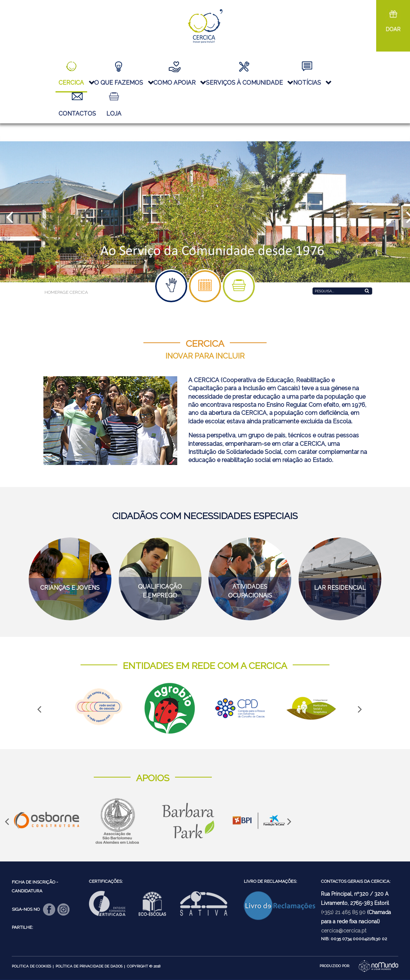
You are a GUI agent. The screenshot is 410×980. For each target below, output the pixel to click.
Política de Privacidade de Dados (89, 966)
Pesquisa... (312, 286)
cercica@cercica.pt (344, 931)
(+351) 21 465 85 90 (343, 912)
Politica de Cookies (31, 966)
